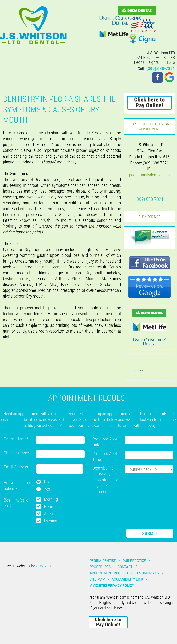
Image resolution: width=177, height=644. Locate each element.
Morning (51, 499)
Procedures (100, 567)
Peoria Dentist (103, 561)
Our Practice (134, 561)
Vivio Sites (43, 566)
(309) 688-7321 (161, 69)
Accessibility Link (127, 579)
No (46, 482)
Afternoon (52, 513)
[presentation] (122, 505)
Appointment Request (109, 573)
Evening (51, 521)
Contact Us (127, 567)
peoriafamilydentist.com (149, 175)
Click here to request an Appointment (149, 126)
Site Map (97, 579)
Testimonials (147, 573)
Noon (49, 506)
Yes (47, 489)
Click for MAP (149, 217)
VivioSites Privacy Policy (112, 585)
